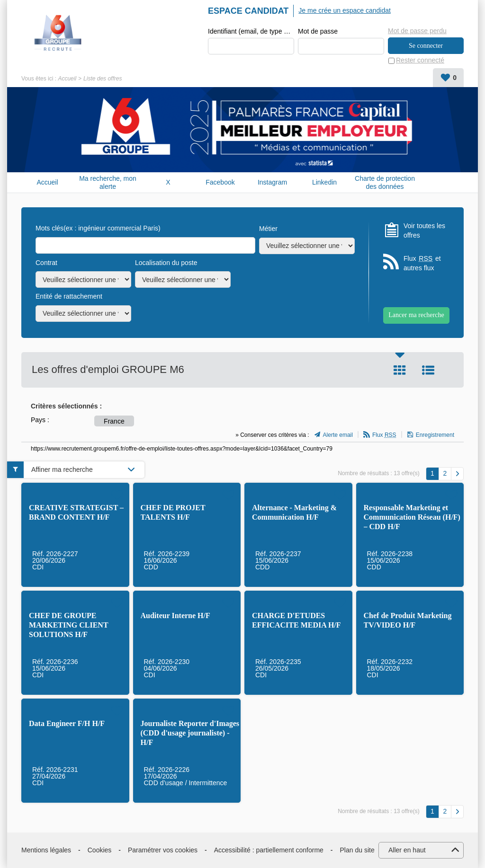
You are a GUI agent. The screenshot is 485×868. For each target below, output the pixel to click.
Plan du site (357, 850)
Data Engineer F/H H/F (67, 723)
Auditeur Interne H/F (175, 616)
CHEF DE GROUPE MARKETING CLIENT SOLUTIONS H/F (68, 625)
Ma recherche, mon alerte (108, 182)
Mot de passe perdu (417, 31)
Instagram (272, 183)
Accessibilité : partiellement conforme (269, 850)
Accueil (67, 79)
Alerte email (338, 435)
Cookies (100, 850)
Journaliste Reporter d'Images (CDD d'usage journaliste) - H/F (190, 733)
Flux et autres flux (422, 263)
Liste (428, 370)
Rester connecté (420, 61)
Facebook (220, 183)
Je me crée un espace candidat (345, 10)
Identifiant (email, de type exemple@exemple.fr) (251, 31)
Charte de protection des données (385, 182)
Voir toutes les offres (424, 230)
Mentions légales (46, 850)
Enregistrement (435, 435)
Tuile (400, 370)
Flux (384, 435)
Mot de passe (318, 31)
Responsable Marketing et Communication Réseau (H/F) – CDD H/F (412, 517)
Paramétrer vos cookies (163, 850)
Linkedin (324, 183)
